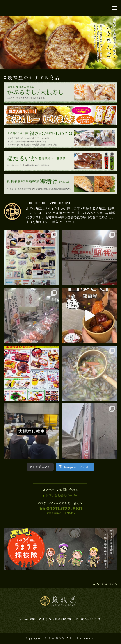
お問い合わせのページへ (62, 496)
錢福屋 (61, 8)
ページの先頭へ (105, 584)
